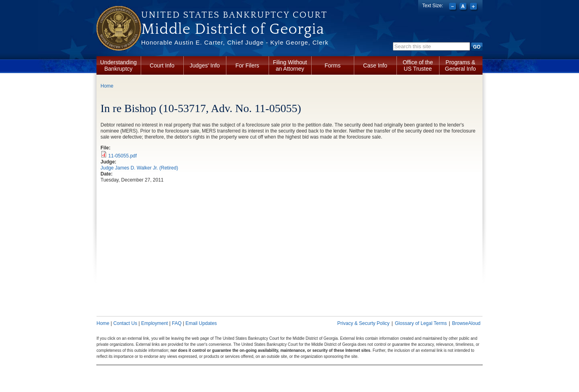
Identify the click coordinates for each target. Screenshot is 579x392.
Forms (333, 65)
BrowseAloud (466, 323)
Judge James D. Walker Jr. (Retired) (139, 168)
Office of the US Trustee (418, 65)
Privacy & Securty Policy (363, 323)
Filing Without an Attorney (290, 65)
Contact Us (125, 323)
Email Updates (201, 323)
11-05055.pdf (122, 156)
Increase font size (474, 7)
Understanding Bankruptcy (118, 65)
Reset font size (464, 7)
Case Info (375, 65)
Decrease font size (453, 7)
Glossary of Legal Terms (421, 323)
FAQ (177, 323)
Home (107, 86)
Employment (155, 323)
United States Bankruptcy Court (234, 15)
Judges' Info (205, 65)
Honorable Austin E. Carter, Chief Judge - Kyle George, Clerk (235, 42)
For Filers (247, 65)
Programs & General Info (461, 65)
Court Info (162, 65)
